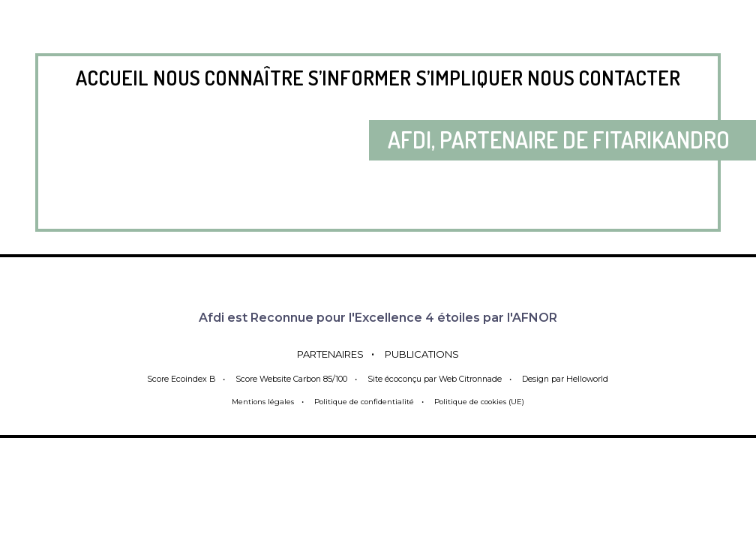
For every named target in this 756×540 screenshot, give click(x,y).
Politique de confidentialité (362, 401)
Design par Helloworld (571, 379)
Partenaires (320, 354)
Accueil (112, 77)
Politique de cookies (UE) (486, 401)
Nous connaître (228, 77)
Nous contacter (604, 77)
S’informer (360, 77)
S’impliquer (469, 77)
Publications (432, 354)
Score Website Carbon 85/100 (287, 379)
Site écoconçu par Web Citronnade (435, 379)
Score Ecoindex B (174, 379)
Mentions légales (253, 401)
